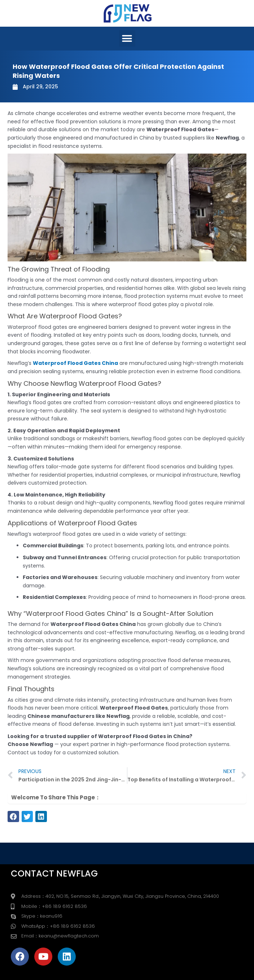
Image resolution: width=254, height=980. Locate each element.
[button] (127, 38)
